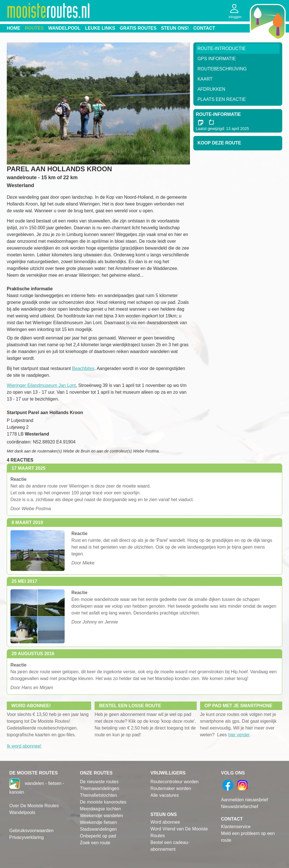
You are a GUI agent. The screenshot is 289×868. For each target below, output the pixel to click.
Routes (34, 28)
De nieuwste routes (99, 782)
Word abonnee (165, 822)
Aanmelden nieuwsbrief (244, 800)
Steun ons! (175, 28)
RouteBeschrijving (222, 69)
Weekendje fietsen (98, 822)
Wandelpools (22, 812)
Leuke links (100, 28)
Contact (204, 28)
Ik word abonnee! (24, 746)
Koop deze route (219, 143)
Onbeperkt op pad (98, 836)
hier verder (239, 735)
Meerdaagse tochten (100, 809)
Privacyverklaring (27, 837)
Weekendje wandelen (101, 816)
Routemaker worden (171, 788)
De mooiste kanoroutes (103, 802)
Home (14, 28)
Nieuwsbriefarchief (240, 807)
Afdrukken (212, 89)
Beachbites (83, 368)
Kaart (205, 79)
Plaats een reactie (222, 99)
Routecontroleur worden (175, 782)
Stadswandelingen (98, 829)
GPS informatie (217, 59)
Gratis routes (138, 28)
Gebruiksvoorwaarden (31, 831)
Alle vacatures (165, 795)
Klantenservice (236, 827)
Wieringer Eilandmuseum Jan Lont (41, 385)
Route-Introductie (222, 48)
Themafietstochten (98, 795)
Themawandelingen (100, 788)
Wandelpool (64, 28)
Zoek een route (95, 843)
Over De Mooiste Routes (34, 806)
